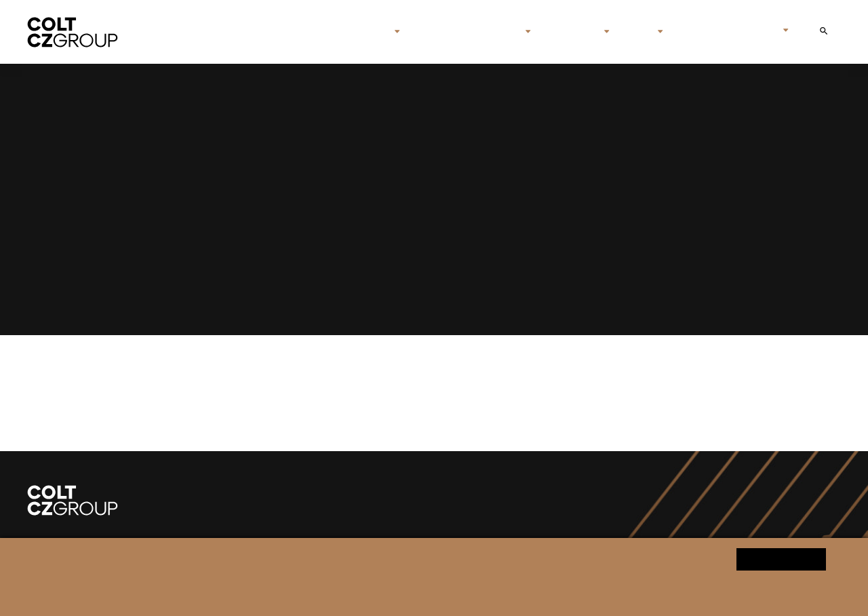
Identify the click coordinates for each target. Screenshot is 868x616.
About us (361, 32)
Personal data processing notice (298, 593)
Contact (695, 32)
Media (633, 32)
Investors (568, 32)
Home (309, 32)
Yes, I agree (782, 559)
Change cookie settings (413, 593)
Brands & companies (462, 32)
